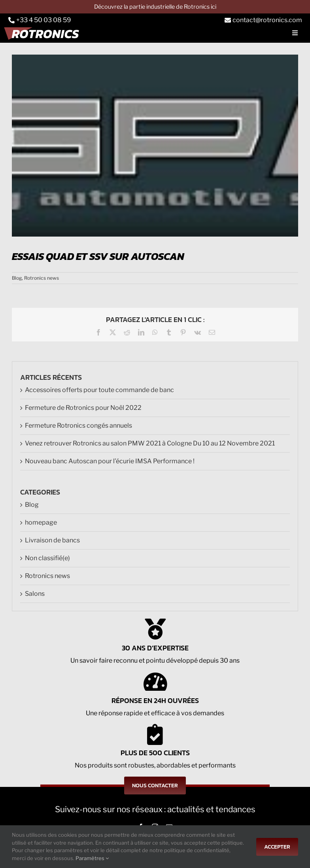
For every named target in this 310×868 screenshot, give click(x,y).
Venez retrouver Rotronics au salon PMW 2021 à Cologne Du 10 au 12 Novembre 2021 (150, 443)
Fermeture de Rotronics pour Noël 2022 (83, 408)
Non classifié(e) (47, 558)
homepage (41, 522)
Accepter (277, 847)
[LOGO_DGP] (155, 146)
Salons (35, 594)
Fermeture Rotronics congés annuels (78, 425)
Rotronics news (42, 278)
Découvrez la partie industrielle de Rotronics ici (155, 7)
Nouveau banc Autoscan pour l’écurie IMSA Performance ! (110, 461)
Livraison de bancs (52, 540)
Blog (17, 278)
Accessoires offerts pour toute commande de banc (99, 390)
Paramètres (92, 858)
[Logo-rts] (43, 33)
